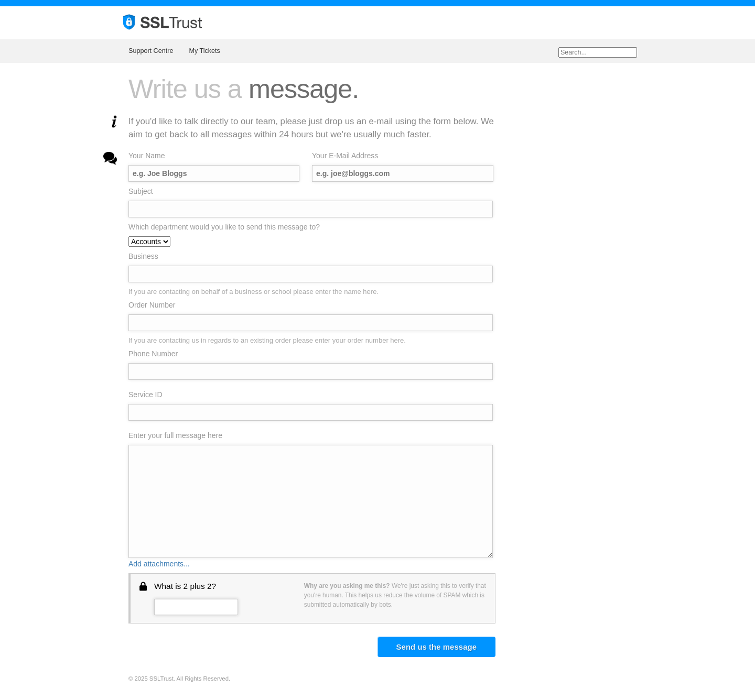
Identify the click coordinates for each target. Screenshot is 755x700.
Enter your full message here (175, 435)
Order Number (152, 305)
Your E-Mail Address (345, 156)
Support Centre (151, 51)
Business (143, 256)
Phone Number (153, 354)
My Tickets (204, 51)
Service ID (145, 395)
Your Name (147, 156)
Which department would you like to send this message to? (224, 227)
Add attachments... (159, 564)
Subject (141, 191)
